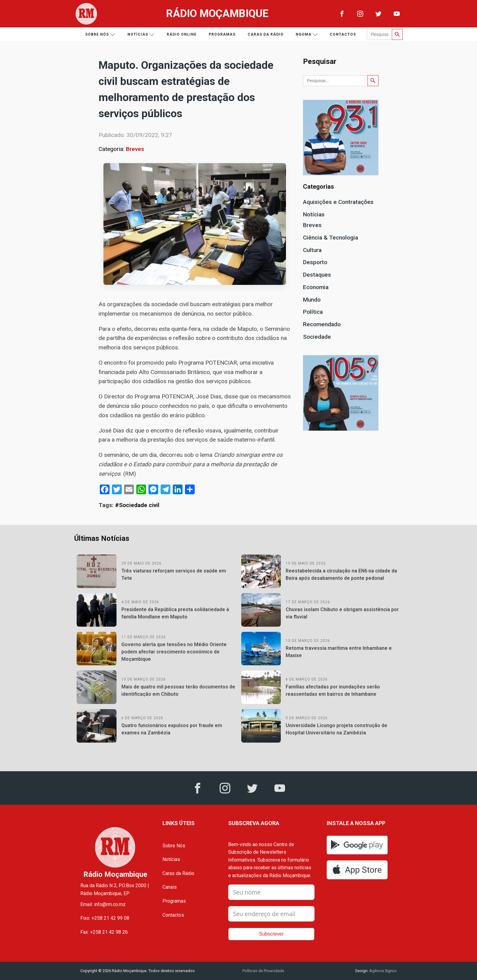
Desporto (315, 262)
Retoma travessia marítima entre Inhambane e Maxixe (339, 652)
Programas (222, 34)
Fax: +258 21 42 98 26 (104, 932)
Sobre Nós (174, 846)
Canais (170, 887)
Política (313, 312)
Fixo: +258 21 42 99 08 (105, 918)
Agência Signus (383, 971)
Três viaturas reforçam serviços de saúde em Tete (174, 574)
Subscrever (272, 934)
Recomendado (322, 324)
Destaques (317, 275)
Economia (316, 287)
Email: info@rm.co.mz (103, 904)
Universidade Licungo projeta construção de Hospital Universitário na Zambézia (336, 729)
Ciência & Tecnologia (331, 238)
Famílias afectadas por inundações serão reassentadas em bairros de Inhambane (333, 690)
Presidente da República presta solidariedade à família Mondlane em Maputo (175, 613)
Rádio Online (182, 34)
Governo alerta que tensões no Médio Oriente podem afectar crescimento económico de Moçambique (174, 652)
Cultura (312, 250)
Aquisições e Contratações (338, 202)
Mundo (312, 300)
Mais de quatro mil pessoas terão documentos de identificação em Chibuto (178, 690)
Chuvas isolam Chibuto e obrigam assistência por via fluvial (342, 613)
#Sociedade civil (137, 505)
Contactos (343, 34)
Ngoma (307, 35)
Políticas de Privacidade (263, 971)
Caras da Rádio (266, 34)
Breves (135, 149)
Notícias (141, 35)
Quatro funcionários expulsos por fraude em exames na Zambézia (172, 729)
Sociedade (317, 337)
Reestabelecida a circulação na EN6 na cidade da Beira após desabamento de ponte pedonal (341, 574)
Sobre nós (100, 35)
